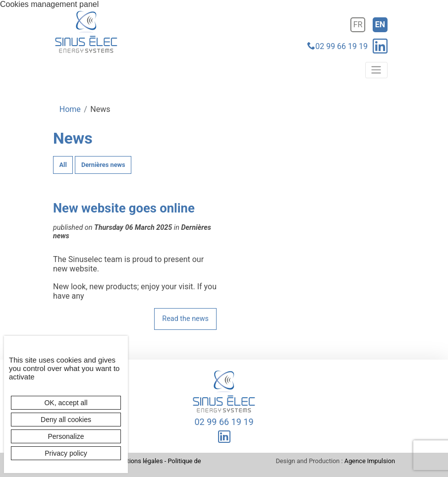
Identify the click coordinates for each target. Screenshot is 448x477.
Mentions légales (139, 461)
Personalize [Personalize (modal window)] (66, 436)
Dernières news (103, 165)
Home (70, 109)
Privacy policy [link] (66, 453)
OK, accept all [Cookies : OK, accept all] (66, 403)
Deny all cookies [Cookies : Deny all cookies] (66, 420)
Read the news (185, 319)
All (63, 165)
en (380, 25)
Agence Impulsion (370, 461)
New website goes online (124, 208)
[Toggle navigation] (376, 70)
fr (358, 25)
